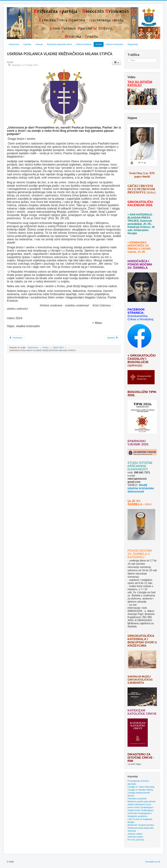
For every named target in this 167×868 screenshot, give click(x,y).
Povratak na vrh (153, 862)
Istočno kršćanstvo (115, 44)
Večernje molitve (135, 837)
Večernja (132, 831)
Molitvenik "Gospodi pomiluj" (141, 825)
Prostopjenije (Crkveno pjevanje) (138, 782)
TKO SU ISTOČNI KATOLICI (140, 84)
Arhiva (99, 44)
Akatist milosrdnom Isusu (139, 804)
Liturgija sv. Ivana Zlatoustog (141, 787)
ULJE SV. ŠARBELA (135, 503)
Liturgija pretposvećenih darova (139, 794)
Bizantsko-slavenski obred (59, 44)
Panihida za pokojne (137, 799)
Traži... (128, 58)
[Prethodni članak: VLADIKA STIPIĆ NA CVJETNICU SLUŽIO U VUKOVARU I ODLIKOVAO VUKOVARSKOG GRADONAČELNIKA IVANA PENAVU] (16, 338)
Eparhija (27, 44)
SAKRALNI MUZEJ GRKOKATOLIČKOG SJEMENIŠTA (140, 680)
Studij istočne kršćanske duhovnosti (141, 488)
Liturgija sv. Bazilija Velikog (140, 790)
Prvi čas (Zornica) (136, 840)
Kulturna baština (84, 44)
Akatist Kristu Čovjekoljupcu (141, 810)
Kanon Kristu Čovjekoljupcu (140, 807)
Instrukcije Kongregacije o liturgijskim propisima (140, 815)
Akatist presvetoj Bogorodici (141, 828)
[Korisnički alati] (117, 63)
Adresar (39, 44)
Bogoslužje (133, 44)
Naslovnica (14, 44)
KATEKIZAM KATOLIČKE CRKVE (142, 712)
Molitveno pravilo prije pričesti (141, 801)
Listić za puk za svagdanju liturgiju (140, 821)
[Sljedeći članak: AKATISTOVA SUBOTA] (113, 338)
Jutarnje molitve (135, 834)
